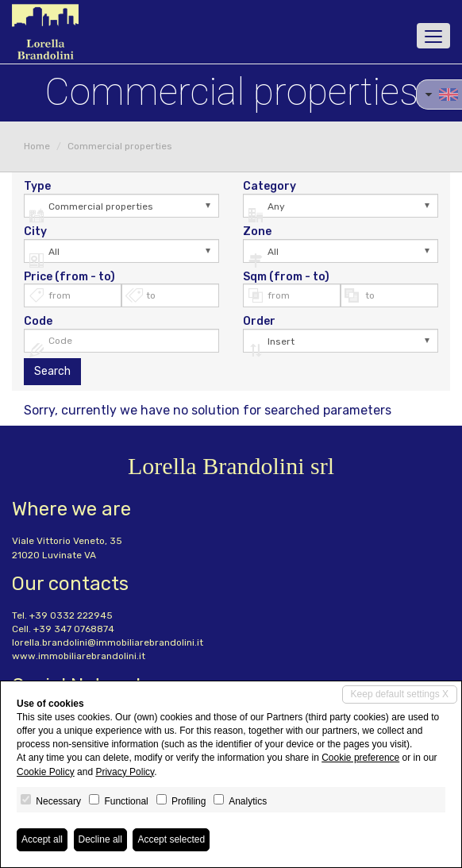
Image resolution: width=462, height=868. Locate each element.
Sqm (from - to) (286, 277)
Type (37, 187)
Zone (257, 232)
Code (38, 322)
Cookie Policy (46, 772)
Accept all (42, 839)
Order (259, 322)
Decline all (100, 839)
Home (37, 146)
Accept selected (171, 839)
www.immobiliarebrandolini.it (79, 656)
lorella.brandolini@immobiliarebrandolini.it (108, 642)
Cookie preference (360, 758)
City (35, 232)
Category (269, 187)
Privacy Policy (125, 772)
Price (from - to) (69, 277)
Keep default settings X (400, 694)
